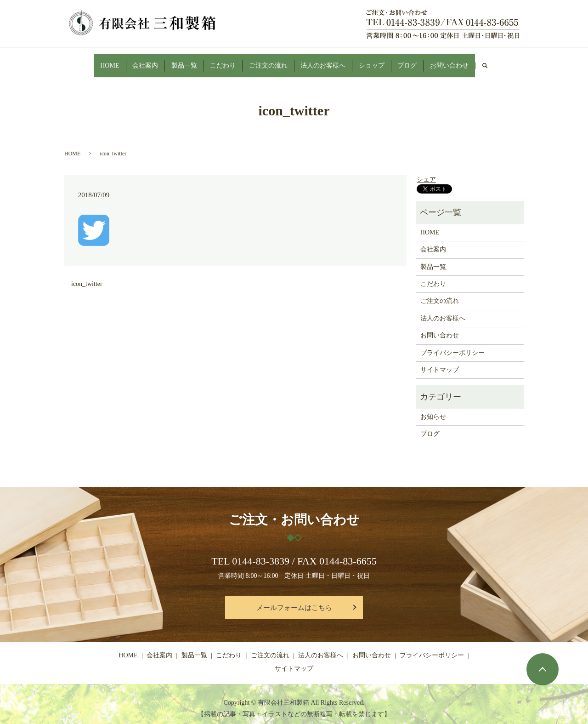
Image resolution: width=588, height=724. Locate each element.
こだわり (217, 61)
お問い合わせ (475, 61)
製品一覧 (172, 61)
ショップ (384, 61)
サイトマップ (440, 361)
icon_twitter (87, 275)
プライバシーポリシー (452, 344)
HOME (85, 61)
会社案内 (127, 61)
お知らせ (433, 408)
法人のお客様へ (330, 61)
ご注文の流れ (269, 61)
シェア (426, 171)
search (518, 61)
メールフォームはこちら (294, 599)
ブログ (426, 61)
